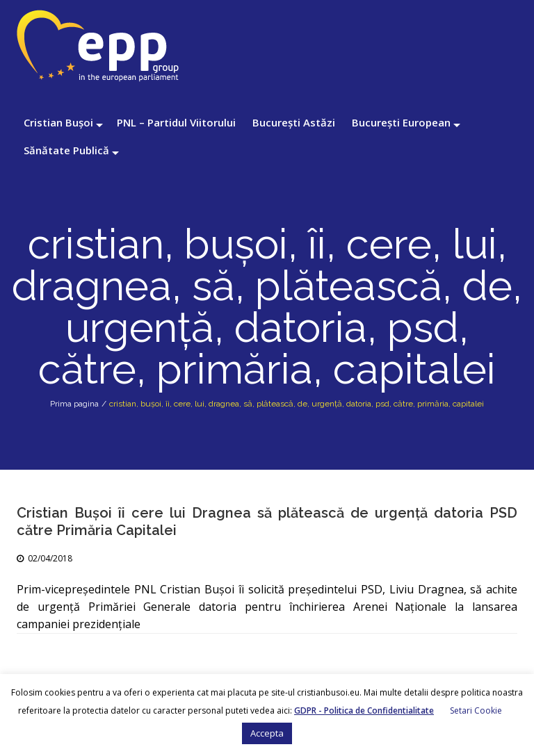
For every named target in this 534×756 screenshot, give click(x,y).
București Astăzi (294, 122)
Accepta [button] (267, 733)
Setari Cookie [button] (476, 710)
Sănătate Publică (66, 150)
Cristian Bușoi (58, 122)
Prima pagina (74, 404)
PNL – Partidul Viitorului (176, 122)
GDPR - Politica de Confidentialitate (364, 710)
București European (401, 122)
